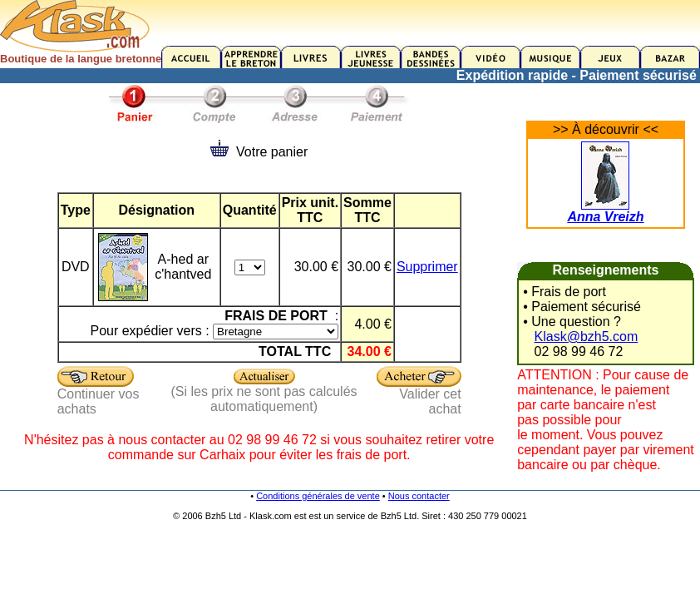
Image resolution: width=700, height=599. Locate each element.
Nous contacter (419, 496)
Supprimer (427, 267)
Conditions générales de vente (318, 496)
